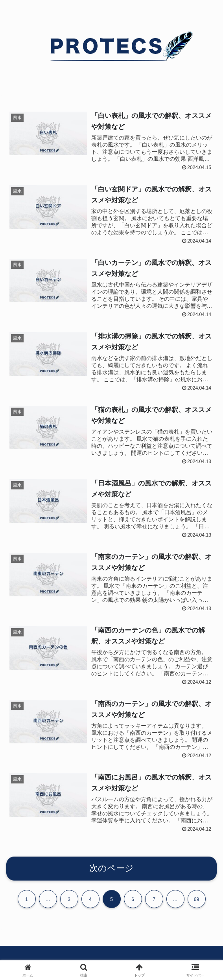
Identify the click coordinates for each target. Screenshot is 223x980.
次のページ (111, 871)
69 (196, 903)
